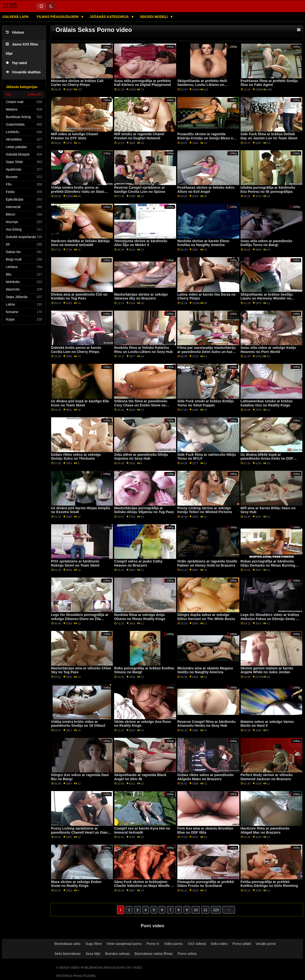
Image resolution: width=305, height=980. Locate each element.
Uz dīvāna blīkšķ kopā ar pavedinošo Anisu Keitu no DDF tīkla (267, 459)
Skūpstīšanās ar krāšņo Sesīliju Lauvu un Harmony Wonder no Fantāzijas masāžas (267, 298)
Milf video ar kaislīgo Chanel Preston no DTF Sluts (74, 136)
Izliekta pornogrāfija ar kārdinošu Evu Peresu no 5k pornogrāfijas (268, 190)
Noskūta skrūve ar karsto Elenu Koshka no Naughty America (203, 243)
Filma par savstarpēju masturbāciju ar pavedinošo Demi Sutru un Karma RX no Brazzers (207, 352)
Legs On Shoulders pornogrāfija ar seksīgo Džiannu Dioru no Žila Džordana (80, 619)
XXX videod (197, 944)
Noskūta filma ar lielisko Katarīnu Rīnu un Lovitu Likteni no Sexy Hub (143, 350)
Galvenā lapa (16, 17)
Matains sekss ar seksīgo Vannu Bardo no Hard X (267, 724)
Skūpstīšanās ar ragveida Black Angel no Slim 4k (140, 777)
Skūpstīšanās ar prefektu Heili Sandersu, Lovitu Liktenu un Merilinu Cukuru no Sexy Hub (202, 85)
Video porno (173, 944)
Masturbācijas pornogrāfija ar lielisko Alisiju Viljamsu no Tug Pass (144, 510)
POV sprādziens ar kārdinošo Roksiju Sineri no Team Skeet (75, 563)
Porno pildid (242, 944)
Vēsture (15, 33)
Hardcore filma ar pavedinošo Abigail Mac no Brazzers (265, 830)
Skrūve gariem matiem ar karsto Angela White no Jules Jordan (267, 670)
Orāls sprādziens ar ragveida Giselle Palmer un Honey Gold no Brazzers (207, 563)
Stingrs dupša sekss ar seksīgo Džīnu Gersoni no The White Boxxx (206, 617)
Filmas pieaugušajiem (58, 17)
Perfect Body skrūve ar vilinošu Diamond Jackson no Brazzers (267, 777)
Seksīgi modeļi (154, 17)
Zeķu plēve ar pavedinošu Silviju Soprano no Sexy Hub (141, 457)
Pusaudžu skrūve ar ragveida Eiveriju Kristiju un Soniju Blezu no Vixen (206, 138)
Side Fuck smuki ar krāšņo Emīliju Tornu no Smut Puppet (206, 403)
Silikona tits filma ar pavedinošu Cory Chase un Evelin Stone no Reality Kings (141, 405)
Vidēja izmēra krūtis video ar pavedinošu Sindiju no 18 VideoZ (78, 724)
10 (196, 910)
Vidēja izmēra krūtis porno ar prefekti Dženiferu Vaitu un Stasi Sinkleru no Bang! (78, 191)
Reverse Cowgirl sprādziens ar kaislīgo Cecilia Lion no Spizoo (140, 190)
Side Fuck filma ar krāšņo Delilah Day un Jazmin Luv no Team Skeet (269, 136)
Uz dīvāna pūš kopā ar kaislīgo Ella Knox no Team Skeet (80, 403)
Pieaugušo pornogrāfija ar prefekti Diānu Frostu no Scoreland (206, 884)
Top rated (16, 63)
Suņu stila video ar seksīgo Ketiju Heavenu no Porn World (268, 350)
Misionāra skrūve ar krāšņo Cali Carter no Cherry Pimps (77, 83)
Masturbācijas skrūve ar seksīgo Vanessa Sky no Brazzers (141, 296)
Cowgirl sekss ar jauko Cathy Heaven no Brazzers (138, 563)
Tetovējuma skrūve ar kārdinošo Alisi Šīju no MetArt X (141, 243)
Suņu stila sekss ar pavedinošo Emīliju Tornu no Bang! (266, 243)
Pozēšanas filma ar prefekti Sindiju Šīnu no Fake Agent (269, 83)
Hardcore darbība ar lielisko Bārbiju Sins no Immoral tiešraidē (81, 243)
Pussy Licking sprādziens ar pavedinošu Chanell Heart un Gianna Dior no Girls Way (82, 832)
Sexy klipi (93, 954)
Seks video (219, 944)
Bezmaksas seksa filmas (154, 954)
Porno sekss (187, 954)
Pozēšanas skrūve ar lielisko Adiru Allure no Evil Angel (206, 190)
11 (205, 910)
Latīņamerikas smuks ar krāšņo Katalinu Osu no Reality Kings (267, 403)
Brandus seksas (117, 954)
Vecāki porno (266, 944)
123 (216, 910)
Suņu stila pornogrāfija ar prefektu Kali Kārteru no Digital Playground (143, 83)
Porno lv (153, 944)
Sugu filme (94, 944)
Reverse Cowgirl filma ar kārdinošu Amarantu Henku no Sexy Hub (206, 724)
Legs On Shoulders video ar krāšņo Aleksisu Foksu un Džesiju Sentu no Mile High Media (270, 619)
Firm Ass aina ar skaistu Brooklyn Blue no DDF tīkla (205, 830)
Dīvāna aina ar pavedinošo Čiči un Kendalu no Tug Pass (79, 296)
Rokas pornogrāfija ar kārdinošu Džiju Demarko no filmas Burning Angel (268, 565)
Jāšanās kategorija (110, 17)
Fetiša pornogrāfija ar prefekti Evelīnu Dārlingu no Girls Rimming (269, 884)
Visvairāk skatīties (23, 72)
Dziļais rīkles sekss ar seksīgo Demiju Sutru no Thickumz (76, 457)
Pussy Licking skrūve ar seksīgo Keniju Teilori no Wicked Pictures (205, 510)
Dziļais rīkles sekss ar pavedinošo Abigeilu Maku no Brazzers (205, 777)
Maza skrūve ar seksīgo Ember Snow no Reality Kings (76, 884)
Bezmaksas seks (67, 944)
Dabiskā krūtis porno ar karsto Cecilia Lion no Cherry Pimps (76, 350)
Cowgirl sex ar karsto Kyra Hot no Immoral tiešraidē (142, 830)
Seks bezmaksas (67, 954)
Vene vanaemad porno (124, 944)
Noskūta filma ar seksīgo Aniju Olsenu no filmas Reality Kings (140, 617)
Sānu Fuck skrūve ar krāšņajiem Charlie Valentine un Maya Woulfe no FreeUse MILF (144, 886)
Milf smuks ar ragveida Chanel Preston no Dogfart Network (139, 136)
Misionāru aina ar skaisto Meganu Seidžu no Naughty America (205, 670)
